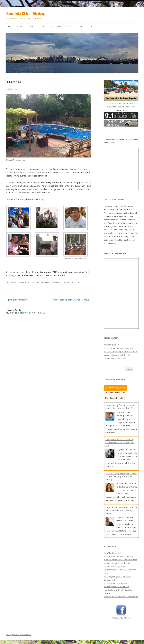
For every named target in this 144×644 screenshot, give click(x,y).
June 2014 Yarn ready (17, 300)
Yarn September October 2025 (117, 585)
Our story (56, 27)
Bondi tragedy (110, 578)
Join (81, 27)
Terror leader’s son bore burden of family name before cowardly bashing (121, 510)
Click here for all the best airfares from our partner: (121, 103)
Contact (93, 27)
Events (32, 27)
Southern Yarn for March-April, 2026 (119, 348)
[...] (118, 432)
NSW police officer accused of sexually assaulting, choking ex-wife (120, 442)
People (70, 27)
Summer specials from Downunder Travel (72, 300)
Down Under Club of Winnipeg (25, 13)
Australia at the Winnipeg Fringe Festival (121, 595)
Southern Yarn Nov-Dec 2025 (116, 582)
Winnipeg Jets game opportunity (117, 575)
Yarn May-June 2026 (112, 345)
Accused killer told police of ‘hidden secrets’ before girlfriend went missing (121, 476)
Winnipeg (49, 282)
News (43, 27)
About (20, 27)
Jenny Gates (74, 282)
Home (8, 27)
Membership (39, 282)
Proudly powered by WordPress (18, 633)
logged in (22, 313)
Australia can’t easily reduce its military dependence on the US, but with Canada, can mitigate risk (120, 355)
